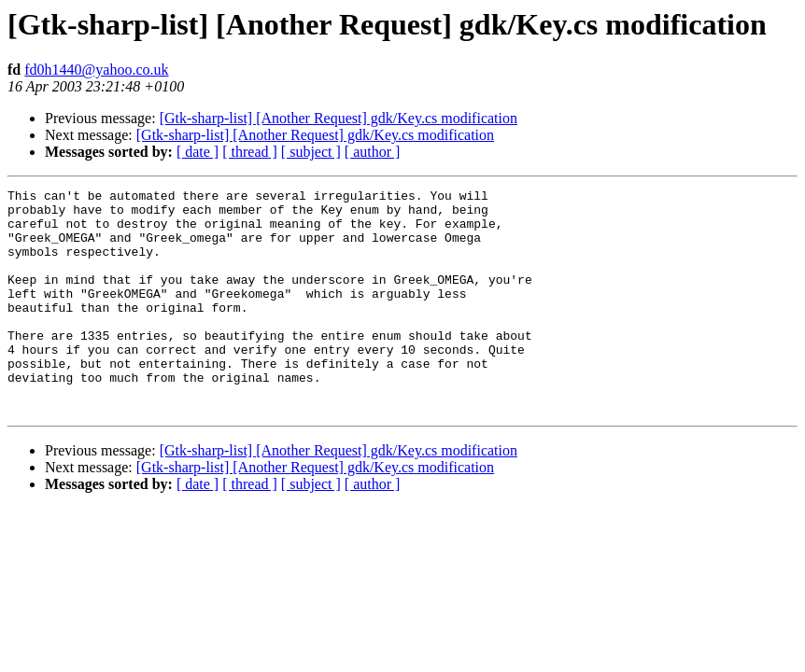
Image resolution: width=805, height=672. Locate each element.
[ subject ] (311, 152)
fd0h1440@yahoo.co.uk (96, 70)
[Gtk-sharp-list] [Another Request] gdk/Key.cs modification (339, 118)
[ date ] (198, 152)
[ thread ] (250, 152)
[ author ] (373, 152)
